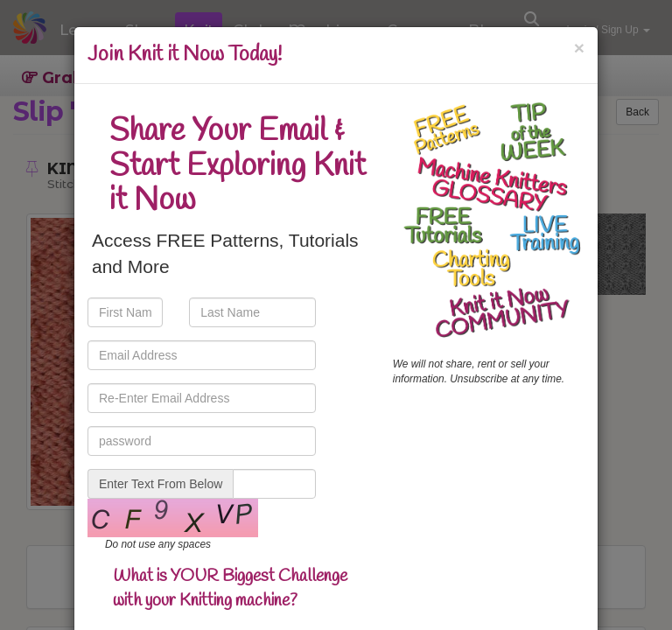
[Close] (579, 48)
